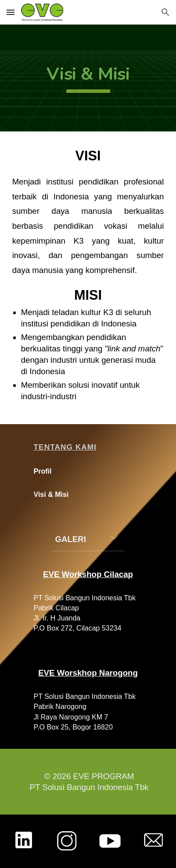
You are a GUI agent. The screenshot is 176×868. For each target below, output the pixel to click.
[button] (11, 12)
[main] (88, 78)
